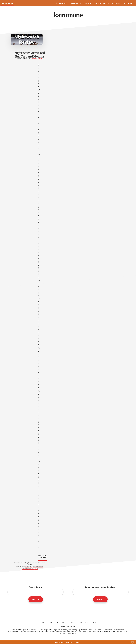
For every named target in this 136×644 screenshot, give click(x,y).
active (26, 566)
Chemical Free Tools (33, 564)
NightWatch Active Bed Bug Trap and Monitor (29, 56)
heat (33, 566)
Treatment (76, 3)
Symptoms (116, 3)
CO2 (30, 566)
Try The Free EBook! (73, 642)
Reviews (63, 3)
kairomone (39, 566)
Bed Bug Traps (28, 563)
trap (35, 568)
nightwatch (30, 568)
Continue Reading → (42, 558)
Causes (98, 3)
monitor (23, 568)
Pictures (88, 3)
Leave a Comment (36, 58)
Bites (106, 3)
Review (31, 565)
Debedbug (8, 4)
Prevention (128, 3)
